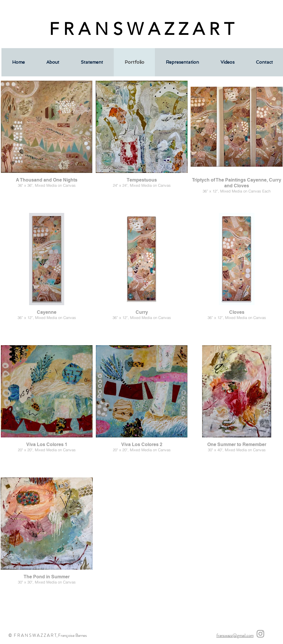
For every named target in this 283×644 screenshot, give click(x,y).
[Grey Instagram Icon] (260, 634)
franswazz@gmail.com (235, 635)
